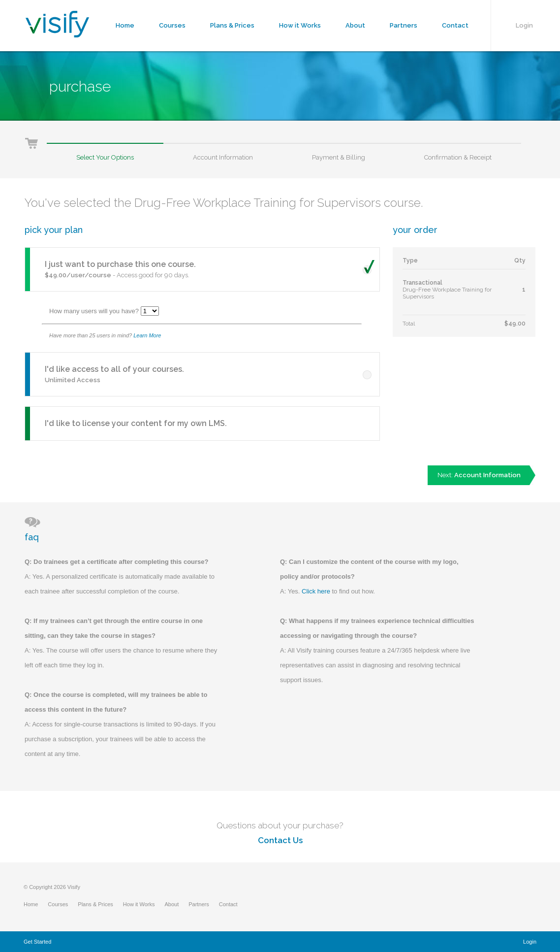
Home (125, 25)
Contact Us (280, 840)
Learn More (147, 335)
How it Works (300, 25)
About (355, 25)
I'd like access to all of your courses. (114, 369)
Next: (479, 475)
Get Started (37, 942)
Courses (172, 25)
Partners (404, 25)
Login (524, 25)
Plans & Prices (232, 25)
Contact (455, 25)
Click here (316, 591)
